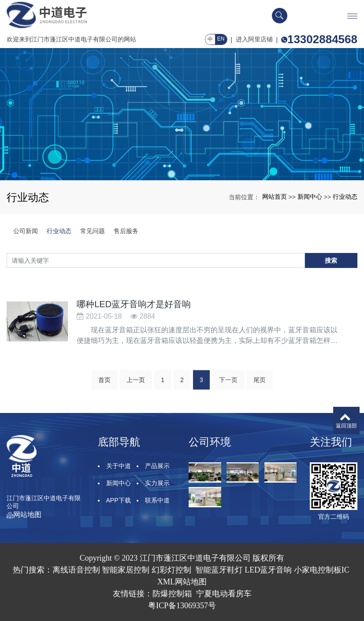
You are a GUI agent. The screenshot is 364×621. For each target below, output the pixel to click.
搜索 (331, 260)
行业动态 (345, 197)
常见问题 (93, 231)
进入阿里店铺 (254, 39)
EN (221, 39)
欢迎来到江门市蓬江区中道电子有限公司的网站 (71, 39)
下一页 (228, 397)
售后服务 (126, 231)
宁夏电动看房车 (224, 594)
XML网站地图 (182, 582)
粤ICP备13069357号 (182, 606)
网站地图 (24, 515)
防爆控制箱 (172, 594)
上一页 (136, 397)
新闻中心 (310, 197)
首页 (104, 397)
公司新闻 (26, 231)
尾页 (260, 397)
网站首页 (275, 197)
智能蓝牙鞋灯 (219, 570)
